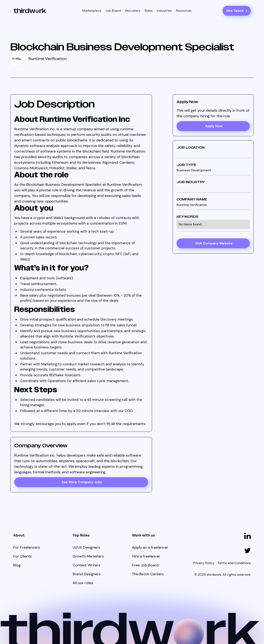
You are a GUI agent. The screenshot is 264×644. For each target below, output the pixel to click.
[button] (92, 11)
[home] (30, 11)
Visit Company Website (214, 243)
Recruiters (133, 11)
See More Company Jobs (82, 482)
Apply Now (214, 126)
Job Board (113, 11)
